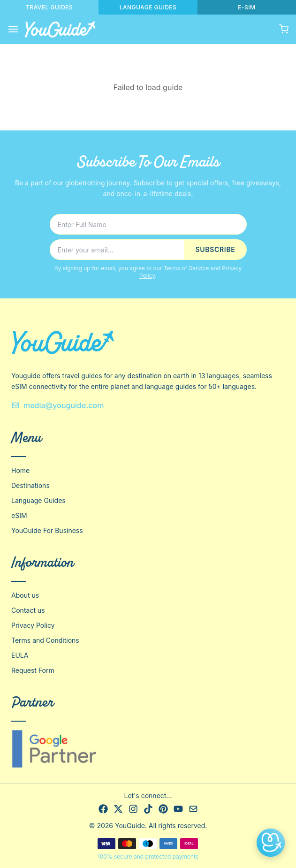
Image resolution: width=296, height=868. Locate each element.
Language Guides (38, 500)
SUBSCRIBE (215, 249)
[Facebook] (103, 809)
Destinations (30, 485)
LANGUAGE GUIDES (148, 7)
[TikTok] (148, 809)
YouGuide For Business (47, 530)
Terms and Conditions (45, 640)
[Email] (193, 809)
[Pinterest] (163, 809)
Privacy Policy (33, 625)
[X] (118, 809)
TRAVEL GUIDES (49, 7)
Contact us (28, 610)
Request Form (33, 670)
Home (20, 470)
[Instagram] (133, 809)
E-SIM (247, 7)
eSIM (19, 515)
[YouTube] (178, 809)
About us (25, 595)
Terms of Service (186, 268)
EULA (20, 655)
